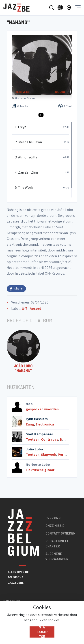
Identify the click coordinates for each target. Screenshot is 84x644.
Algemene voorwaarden (57, 556)
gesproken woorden (42, 409)
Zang (30, 424)
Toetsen (33, 439)
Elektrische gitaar (40, 470)
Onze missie (55, 526)
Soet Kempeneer (39, 434)
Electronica (45, 424)
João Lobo (34, 449)
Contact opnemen (60, 533)
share (16, 289)
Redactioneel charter (57, 543)
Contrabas (50, 439)
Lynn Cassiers (37, 419)
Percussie (66, 455)
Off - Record (31, 309)
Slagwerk (49, 455)
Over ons (53, 518)
